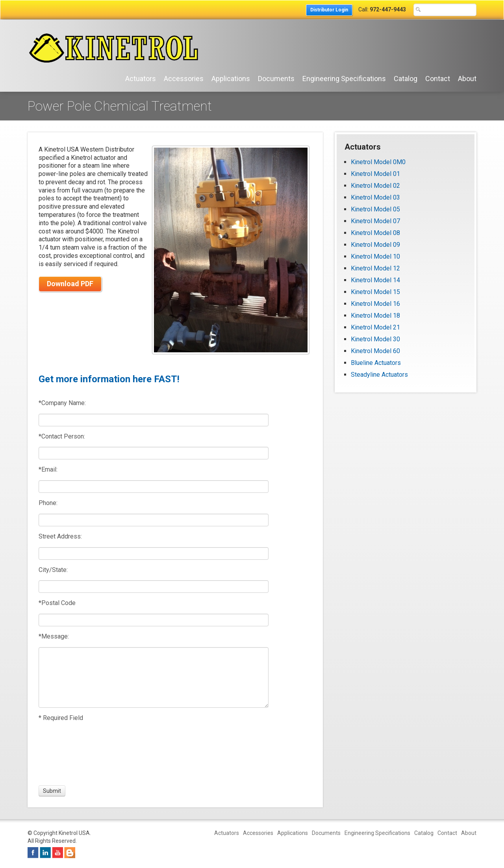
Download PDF (70, 284)
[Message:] (154, 677)
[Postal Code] (154, 620)
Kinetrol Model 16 (375, 304)
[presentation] (68, 754)
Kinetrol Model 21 (375, 327)
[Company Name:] (154, 420)
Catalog (406, 79)
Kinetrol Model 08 (375, 233)
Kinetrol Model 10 (375, 256)
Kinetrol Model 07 (375, 221)
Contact (438, 79)
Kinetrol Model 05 (375, 209)
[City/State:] (154, 587)
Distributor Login (329, 10)
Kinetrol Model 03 (375, 197)
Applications (231, 79)
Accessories (184, 79)
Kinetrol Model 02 (375, 186)
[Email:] (154, 487)
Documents (276, 79)
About (467, 79)
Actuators (141, 79)
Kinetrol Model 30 (375, 339)
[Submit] (52, 791)
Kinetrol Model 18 (375, 316)
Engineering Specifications (344, 79)
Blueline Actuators (376, 363)
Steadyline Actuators (379, 375)
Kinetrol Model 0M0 (378, 162)
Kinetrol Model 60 (375, 351)
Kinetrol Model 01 (375, 174)
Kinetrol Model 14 (375, 280)
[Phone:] (154, 520)
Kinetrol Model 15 (375, 292)
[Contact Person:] (154, 453)
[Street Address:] (154, 553)
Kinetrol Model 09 (375, 245)
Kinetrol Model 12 (375, 268)
